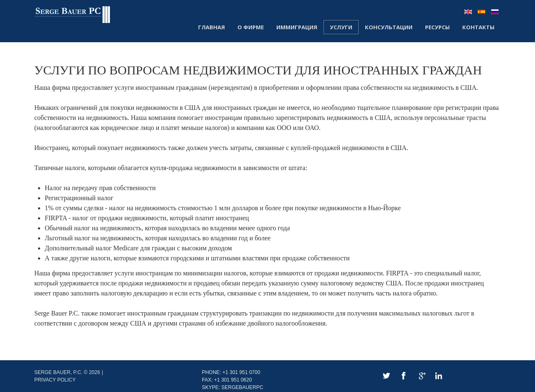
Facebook (404, 376)
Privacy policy (55, 380)
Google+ (421, 376)
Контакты (478, 27)
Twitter (386, 376)
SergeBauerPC (242, 387)
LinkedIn (439, 376)
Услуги (341, 27)
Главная (211, 27)
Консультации (389, 27)
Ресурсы (437, 27)
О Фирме (251, 27)
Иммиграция (297, 27)
